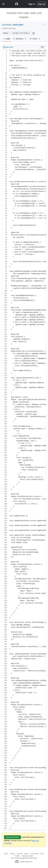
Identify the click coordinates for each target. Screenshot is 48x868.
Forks (35, 39)
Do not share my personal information (24, 858)
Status (27, 854)
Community (35, 854)
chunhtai (6, 25)
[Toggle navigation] (3, 4)
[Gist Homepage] (17, 4)
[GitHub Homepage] (17, 862)
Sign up (41, 4)
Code (7, 39)
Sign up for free (12, 837)
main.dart (18, 25)
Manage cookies (28, 856)
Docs (42, 854)
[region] (24, 440)
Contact (17, 856)
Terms (6, 854)
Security (20, 854)
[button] (34, 33)
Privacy (13, 854)
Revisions (20, 39)
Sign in (32, 4)
